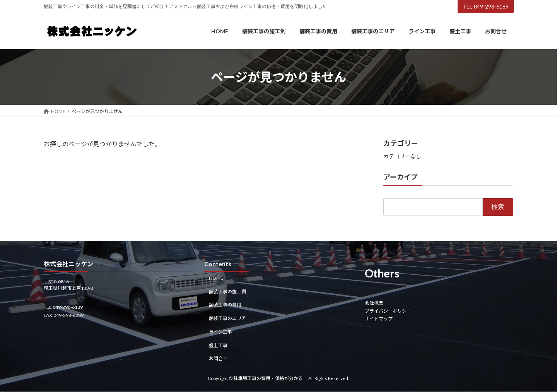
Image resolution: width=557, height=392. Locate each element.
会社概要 (374, 303)
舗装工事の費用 (225, 305)
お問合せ (218, 359)
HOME (216, 278)
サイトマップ (379, 319)
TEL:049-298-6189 (486, 6)
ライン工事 (220, 332)
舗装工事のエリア (227, 318)
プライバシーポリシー (388, 311)
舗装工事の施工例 (227, 292)
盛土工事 (218, 345)
